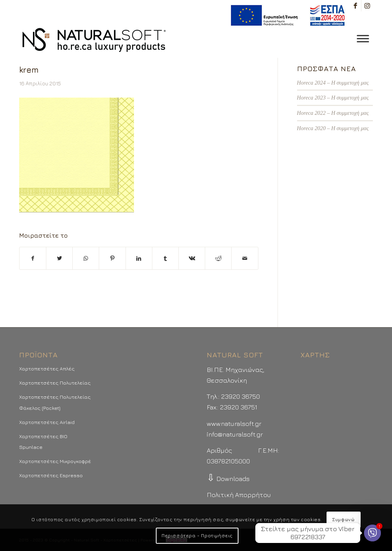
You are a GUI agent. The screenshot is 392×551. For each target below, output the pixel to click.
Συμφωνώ (343, 519)
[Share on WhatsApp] (86, 258)
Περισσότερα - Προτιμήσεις (197, 536)
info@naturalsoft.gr (235, 434)
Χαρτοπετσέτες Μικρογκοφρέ (55, 461)
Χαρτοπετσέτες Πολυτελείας (55, 383)
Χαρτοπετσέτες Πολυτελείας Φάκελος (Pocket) (55, 402)
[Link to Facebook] (355, 6)
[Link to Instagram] (367, 6)
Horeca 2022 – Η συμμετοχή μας (333, 113)
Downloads (228, 479)
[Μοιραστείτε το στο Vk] (192, 258)
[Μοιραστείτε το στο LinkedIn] (139, 258)
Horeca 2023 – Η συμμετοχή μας (333, 98)
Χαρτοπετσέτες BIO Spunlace (43, 442)
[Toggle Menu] (363, 38)
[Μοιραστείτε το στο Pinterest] (112, 258)
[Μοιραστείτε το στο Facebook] (33, 258)
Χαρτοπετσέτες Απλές (47, 368)
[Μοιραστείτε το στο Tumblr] (165, 258)
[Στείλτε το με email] (245, 258)
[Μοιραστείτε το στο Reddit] (218, 258)
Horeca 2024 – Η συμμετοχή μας (333, 83)
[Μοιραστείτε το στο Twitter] (59, 258)
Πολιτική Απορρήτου (239, 495)
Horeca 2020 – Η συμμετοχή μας (333, 128)
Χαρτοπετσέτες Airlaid (47, 422)
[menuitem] (286, 15)
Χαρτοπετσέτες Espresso (51, 475)
